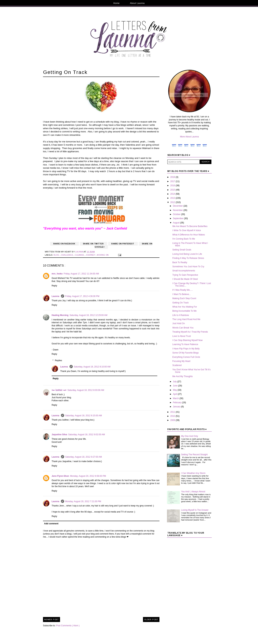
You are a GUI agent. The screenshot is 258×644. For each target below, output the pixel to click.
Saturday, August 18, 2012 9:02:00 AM (87, 435)
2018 (173, 177)
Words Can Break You (183, 328)
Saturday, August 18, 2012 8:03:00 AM (86, 390)
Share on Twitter (94, 244)
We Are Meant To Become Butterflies (190, 226)
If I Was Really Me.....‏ (183, 290)
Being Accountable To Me (184, 311)
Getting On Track (181, 303)
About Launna (137, 3)
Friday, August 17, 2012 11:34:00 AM (81, 274)
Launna (56, 296)
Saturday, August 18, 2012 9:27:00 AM (84, 457)
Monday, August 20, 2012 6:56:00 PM (88, 476)
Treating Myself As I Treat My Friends (190, 332)
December (178, 206)
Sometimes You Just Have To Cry (188, 267)
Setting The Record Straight (194, 455)
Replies (58, 360)
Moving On (103, 255)
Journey (91, 255)
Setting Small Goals (182, 250)
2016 (173, 186)
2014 (173, 194)
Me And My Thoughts (182, 376)
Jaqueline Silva (59, 435)
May (175, 390)
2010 (173, 416)
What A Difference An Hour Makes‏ (189, 235)
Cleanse (80, 255)
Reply (54, 286)
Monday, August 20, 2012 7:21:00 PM (83, 501)
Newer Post (52, 619)
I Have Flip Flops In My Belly (186, 349)
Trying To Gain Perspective (185, 275)
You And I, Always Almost (193, 492)
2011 (173, 412)
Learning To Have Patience (185, 344)
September (178, 218)
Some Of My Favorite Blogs (186, 353)
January (177, 407)
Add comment (51, 524)
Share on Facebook (64, 244)
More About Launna (189, 137)
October (177, 214)
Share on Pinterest (123, 244)
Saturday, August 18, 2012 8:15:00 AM (84, 416)
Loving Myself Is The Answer (195, 510)
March (176, 398)
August (177, 223)
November (178, 210)
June (175, 386)
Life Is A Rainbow (181, 315)
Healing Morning (60, 315)
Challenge (67, 255)
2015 (173, 190)
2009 (173, 420)
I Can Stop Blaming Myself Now (187, 340)
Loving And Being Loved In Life (187, 254)
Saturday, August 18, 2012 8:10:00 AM (92, 367)
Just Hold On (179, 323)
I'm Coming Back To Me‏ (184, 239)
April (175, 394)
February (177, 402)
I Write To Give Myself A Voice (187, 230)
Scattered (177, 365)
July (175, 382)
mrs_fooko (57, 274)
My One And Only (190, 436)
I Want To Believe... (182, 294)
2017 (173, 181)
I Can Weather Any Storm (193, 473)
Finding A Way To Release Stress (188, 258)
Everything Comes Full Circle (186, 357)
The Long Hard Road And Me (186, 319)
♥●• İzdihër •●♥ (59, 390)
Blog (57, 255)
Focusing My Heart (181, 361)
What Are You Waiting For (185, 307)
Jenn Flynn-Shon (60, 476)
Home (116, 3)
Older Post (151, 619)
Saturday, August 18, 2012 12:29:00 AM (88, 315)
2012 (173, 202)
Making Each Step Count (184, 298)
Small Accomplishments (184, 271)
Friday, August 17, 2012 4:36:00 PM (82, 296)
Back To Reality (180, 262)
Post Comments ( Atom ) (68, 626)
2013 (173, 198)
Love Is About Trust (182, 336)
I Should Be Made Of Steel (185, 279)
